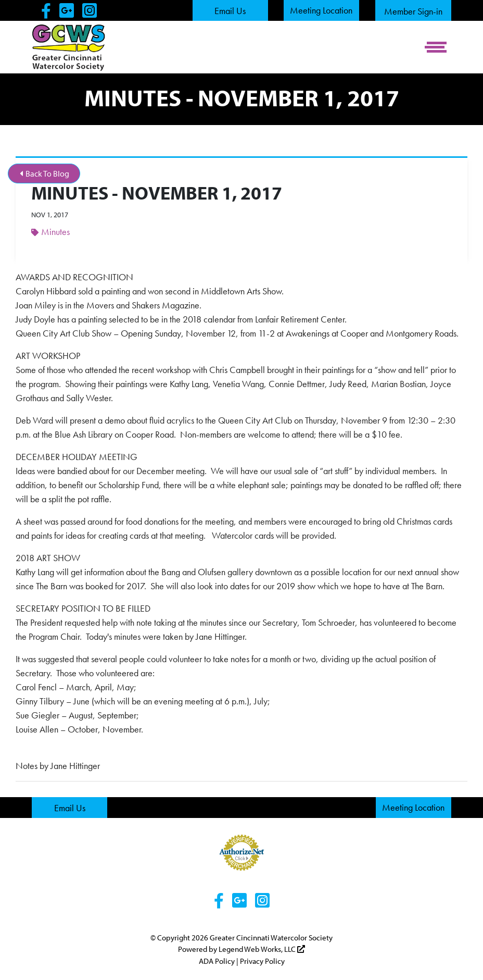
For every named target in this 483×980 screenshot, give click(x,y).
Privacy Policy (262, 961)
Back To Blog (45, 173)
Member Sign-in (413, 11)
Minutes (50, 232)
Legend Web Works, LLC (262, 949)
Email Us (230, 11)
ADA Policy (217, 961)
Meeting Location (321, 10)
